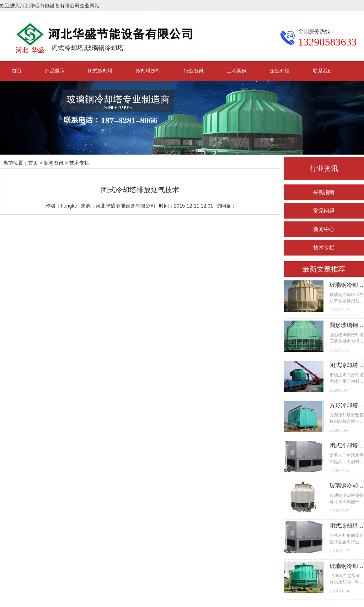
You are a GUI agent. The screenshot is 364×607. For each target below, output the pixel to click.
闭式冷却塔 (100, 71)
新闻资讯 (54, 163)
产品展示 (55, 71)
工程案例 (237, 71)
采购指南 (324, 192)
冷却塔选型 (148, 71)
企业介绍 (280, 71)
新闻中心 (324, 229)
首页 (17, 71)
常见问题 (324, 211)
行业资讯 (194, 71)
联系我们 (323, 71)
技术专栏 (324, 248)
